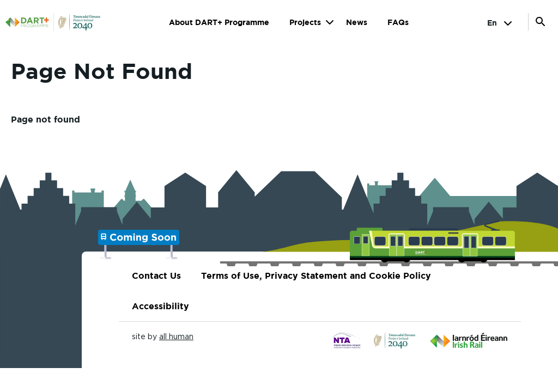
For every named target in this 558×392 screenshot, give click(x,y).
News (357, 22)
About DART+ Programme (219, 22)
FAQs (398, 22)
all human (176, 336)
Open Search (540, 22)
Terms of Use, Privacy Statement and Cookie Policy (316, 275)
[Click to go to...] (347, 341)
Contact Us (156, 275)
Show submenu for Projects (329, 22)
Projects (305, 22)
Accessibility (160, 306)
